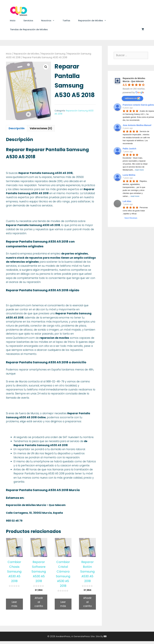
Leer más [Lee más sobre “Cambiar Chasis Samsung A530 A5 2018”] (14, 604)
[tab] (17, 128)
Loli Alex (127, 201)
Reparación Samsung (53, 54)
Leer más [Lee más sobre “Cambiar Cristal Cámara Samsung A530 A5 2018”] (63, 604)
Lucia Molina (129, 175)
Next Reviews (131, 218)
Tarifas (66, 20)
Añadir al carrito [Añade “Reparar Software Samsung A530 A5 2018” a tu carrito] (39, 602)
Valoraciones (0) (41, 128)
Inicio (13, 20)
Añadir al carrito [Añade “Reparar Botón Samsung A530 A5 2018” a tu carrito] (87, 602)
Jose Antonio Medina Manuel (137, 125)
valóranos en (132, 98)
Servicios (28, 20)
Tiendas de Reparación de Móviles (29, 29)
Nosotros (50, 21)
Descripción (17, 128)
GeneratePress (82, 636)
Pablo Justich (129, 149)
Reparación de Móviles (94, 21)
